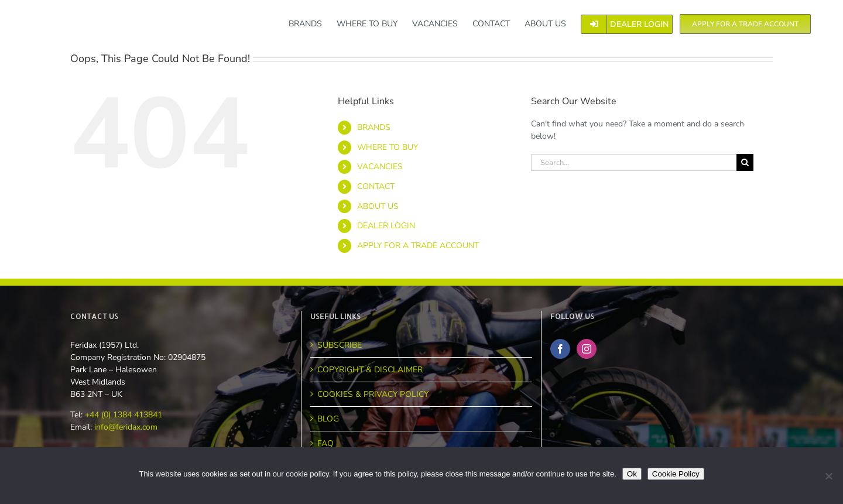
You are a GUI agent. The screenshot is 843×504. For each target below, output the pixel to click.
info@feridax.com (126, 427)
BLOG (328, 419)
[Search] (745, 162)
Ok (632, 474)
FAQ (325, 443)
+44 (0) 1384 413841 (122, 415)
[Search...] (634, 162)
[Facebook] (560, 349)
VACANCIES (380, 167)
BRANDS (374, 127)
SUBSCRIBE (340, 345)
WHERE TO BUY (388, 147)
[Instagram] (587, 349)
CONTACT (376, 186)
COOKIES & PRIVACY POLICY (373, 394)
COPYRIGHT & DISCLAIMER (370, 370)
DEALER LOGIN (386, 226)
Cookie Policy (676, 474)
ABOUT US (378, 206)
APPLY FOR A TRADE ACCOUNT (418, 246)
